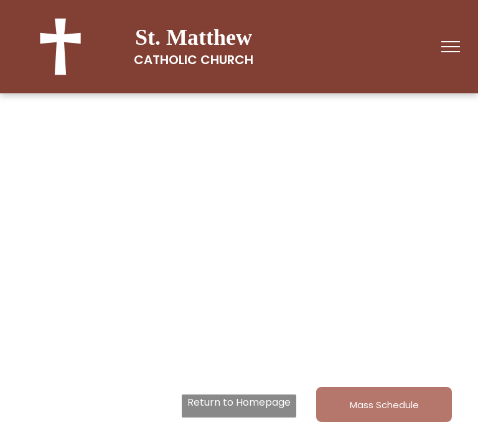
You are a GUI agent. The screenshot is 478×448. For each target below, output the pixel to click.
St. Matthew (194, 37)
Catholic (166, 60)
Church (227, 60)
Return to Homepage (239, 402)
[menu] (451, 47)
